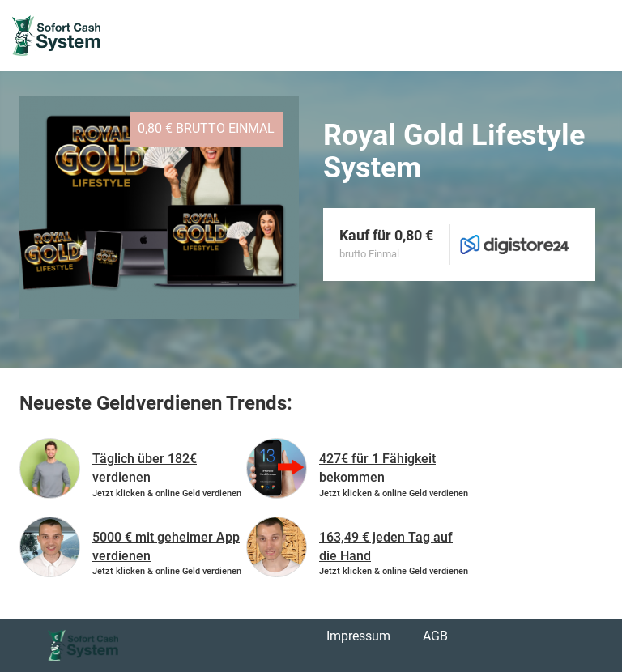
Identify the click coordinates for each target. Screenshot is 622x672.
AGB (435, 636)
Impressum (358, 636)
